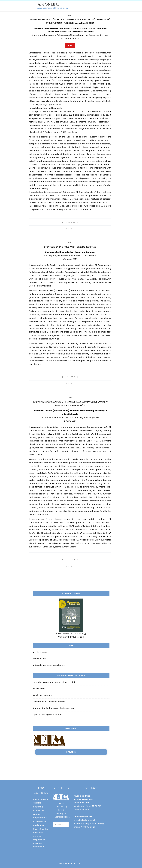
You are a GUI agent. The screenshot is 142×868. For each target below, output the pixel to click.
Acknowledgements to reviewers (49, 665)
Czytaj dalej (70, 222)
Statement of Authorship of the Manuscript (54, 708)
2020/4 (70, 15)
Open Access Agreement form (47, 715)
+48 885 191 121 (88, 827)
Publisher (71, 752)
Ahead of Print (40, 659)
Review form (39, 689)
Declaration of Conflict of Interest (49, 702)
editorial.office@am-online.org (89, 823)
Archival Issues (40, 652)
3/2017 (70, 243)
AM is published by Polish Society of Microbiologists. (62, 810)
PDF (70, 45)
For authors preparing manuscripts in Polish (54, 682)
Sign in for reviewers (42, 695)
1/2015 (70, 398)
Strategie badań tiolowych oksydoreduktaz (70, 247)
